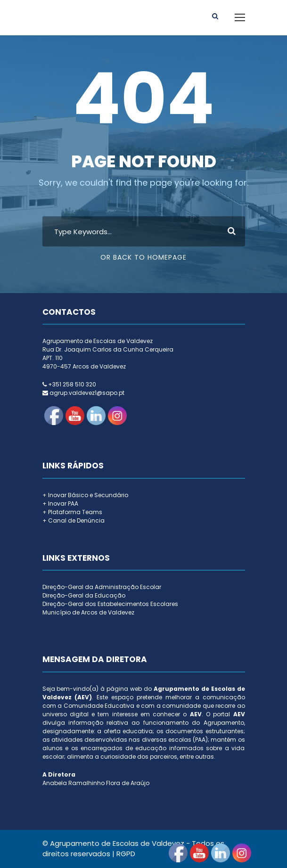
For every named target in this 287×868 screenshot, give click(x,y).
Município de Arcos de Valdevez (88, 612)
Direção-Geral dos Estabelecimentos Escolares (110, 604)
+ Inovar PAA (60, 504)
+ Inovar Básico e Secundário (85, 495)
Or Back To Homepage (143, 257)
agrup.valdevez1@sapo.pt (87, 393)
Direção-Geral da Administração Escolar (102, 587)
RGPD (126, 854)
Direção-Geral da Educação (84, 595)
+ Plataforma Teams (72, 512)
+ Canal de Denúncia (74, 520)
